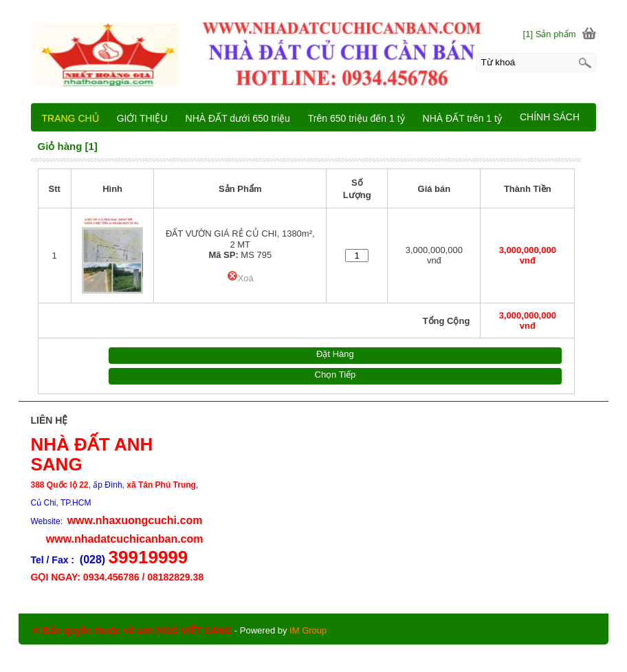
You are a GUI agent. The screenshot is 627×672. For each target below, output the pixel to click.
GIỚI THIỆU (142, 118)
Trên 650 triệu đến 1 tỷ (356, 118)
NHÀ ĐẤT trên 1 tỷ (462, 118)
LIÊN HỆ (538, 146)
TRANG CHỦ (70, 118)
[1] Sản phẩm (550, 34)
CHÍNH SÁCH (550, 117)
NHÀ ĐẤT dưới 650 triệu (238, 118)
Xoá (240, 278)
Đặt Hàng (335, 354)
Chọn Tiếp (335, 375)
